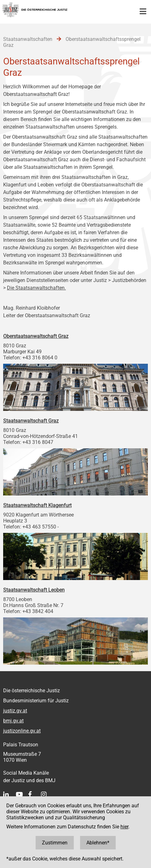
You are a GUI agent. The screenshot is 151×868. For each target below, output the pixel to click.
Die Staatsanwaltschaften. (36, 288)
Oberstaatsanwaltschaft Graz (36, 336)
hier (124, 827)
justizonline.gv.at (22, 731)
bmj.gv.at (13, 721)
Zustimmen (55, 843)
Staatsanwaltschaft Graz (31, 421)
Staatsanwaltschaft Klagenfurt (37, 505)
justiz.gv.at (15, 711)
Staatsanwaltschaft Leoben (34, 590)
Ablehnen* (98, 843)
